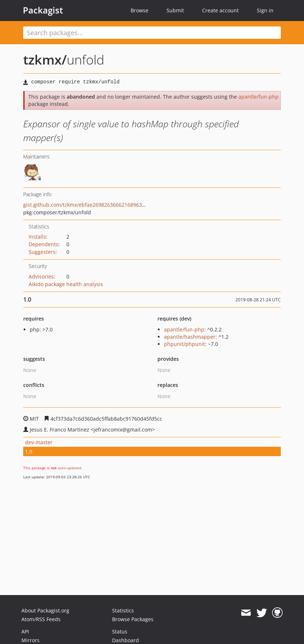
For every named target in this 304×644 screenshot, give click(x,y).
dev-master (39, 442)
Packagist (43, 10)
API (25, 631)
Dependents (44, 244)
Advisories (41, 276)
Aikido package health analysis (66, 284)
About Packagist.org (45, 610)
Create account (220, 10)
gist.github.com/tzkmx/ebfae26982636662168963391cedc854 (97, 205)
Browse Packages (133, 619)
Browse (139, 10)
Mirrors (30, 640)
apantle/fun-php (258, 97)
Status (120, 631)
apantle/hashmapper (190, 337)
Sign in (265, 10)
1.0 (29, 452)
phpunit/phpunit (184, 344)
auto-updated (69, 468)
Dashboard (126, 640)
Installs (37, 237)
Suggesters (42, 252)
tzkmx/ (45, 60)
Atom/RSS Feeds (41, 619)
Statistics (123, 610)
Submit (175, 10)
